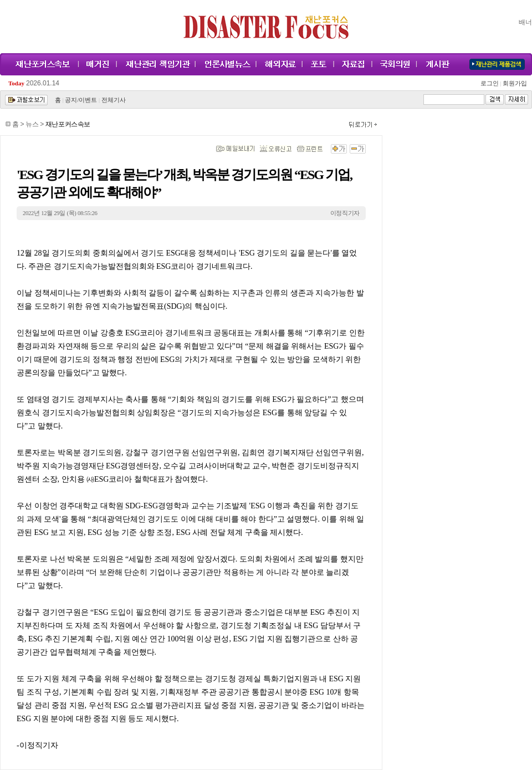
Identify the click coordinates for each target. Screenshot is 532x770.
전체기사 (114, 100)
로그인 (491, 83)
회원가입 (514, 83)
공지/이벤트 (81, 100)
